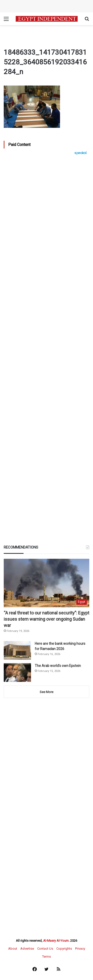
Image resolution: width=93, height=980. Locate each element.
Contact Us (45, 949)
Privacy (80, 949)
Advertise (27, 949)
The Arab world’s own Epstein (58, 666)
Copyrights (64, 949)
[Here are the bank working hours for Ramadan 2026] (17, 650)
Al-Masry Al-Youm (56, 941)
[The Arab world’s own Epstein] (17, 673)
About (13, 949)
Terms (46, 957)
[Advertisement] (46, 310)
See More (46, 692)
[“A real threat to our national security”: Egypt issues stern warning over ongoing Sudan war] (46, 583)
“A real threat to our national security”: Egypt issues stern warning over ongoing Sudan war (46, 619)
